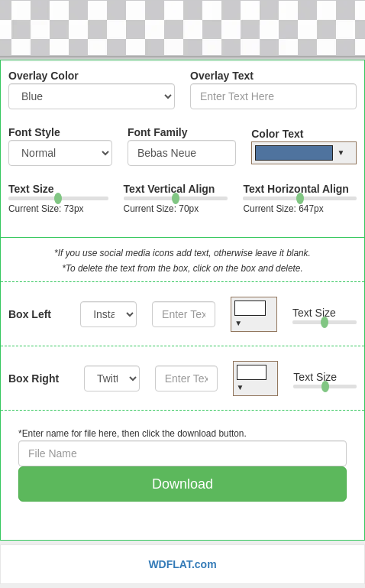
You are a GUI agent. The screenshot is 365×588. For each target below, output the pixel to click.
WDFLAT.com (182, 564)
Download (182, 484)
